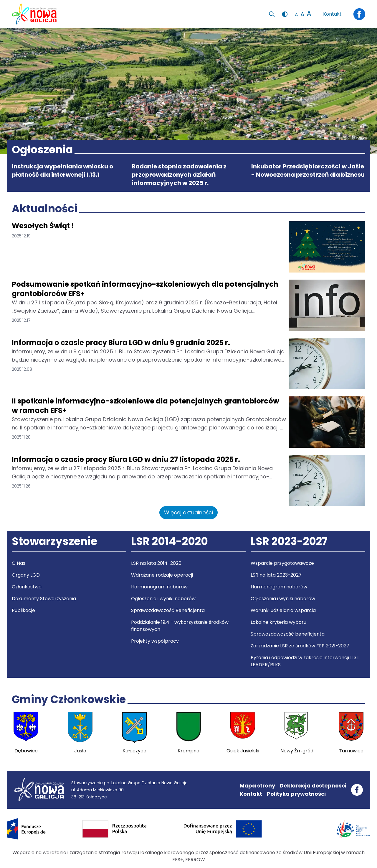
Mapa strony (257, 786)
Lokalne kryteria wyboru (278, 622)
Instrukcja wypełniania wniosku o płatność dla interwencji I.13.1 (62, 170)
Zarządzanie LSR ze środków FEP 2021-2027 (300, 646)
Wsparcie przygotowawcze (282, 563)
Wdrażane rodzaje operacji (162, 575)
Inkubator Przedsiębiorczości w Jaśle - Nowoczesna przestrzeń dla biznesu (308, 170)
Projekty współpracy (155, 641)
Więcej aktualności (188, 512)
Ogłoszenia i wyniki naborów (163, 599)
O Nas (19, 563)
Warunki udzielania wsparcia (283, 610)
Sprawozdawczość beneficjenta (288, 634)
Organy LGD (26, 575)
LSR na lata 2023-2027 (276, 575)
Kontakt (332, 14)
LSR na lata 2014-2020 (156, 563)
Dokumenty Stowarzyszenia (44, 599)
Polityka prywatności (296, 794)
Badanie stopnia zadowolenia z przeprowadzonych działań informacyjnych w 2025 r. (179, 175)
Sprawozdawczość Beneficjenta (168, 610)
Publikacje (23, 610)
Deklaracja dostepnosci (313, 786)
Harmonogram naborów (159, 587)
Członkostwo (27, 587)
